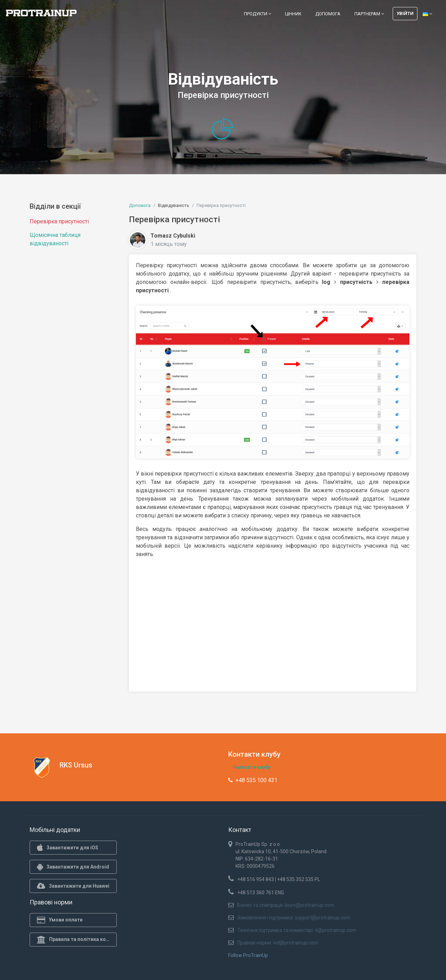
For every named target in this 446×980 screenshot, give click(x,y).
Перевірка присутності (59, 221)
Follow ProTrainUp (248, 955)
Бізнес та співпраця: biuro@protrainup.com (286, 905)
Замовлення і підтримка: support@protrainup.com (294, 918)
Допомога (328, 14)
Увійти (405, 13)
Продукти (257, 14)
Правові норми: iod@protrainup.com (278, 943)
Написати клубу (252, 767)
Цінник (293, 14)
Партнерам (369, 14)
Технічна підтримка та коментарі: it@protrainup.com (297, 930)
